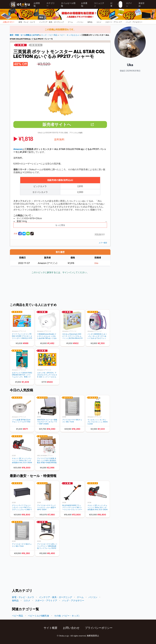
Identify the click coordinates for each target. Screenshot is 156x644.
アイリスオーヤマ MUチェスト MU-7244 (72, 421)
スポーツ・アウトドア (114, 22)
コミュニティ (99, 4)
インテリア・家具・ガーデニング (51, 22)
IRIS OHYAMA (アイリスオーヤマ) (46, 456)
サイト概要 (51, 628)
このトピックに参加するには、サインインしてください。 (60, 272)
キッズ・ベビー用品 (49, 35)
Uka (96, 263)
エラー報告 (103, 243)
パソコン (80, 22)
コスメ (99, 22)
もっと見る (60, 225)
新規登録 (142, 4)
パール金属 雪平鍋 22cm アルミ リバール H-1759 (21, 421)
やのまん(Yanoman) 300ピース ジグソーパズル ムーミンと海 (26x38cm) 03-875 (72, 336)
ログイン (129, 4)
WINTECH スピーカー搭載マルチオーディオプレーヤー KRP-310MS (47, 422)
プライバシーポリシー (99, 628)
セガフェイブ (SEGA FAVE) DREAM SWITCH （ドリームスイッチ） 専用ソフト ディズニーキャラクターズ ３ (22, 375)
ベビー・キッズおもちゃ (69, 35)
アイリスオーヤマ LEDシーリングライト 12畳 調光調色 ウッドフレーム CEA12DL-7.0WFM (47, 546)
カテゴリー (51, 4)
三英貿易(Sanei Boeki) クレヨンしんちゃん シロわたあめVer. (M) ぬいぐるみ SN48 (47, 336)
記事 (111, 4)
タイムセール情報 (68, 4)
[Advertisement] (60, 289)
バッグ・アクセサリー (134, 22)
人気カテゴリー (9, 22)
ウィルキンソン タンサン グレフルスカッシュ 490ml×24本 (98, 422)
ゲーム (70, 22)
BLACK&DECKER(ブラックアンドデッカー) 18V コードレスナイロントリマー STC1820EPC (72, 507)
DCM (39, 417)
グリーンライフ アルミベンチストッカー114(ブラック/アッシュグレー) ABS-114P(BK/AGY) (22, 507)
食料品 (90, 22)
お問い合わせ (71, 628)
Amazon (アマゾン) (19, 331)
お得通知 (84, 4)
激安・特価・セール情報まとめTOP (25, 35)
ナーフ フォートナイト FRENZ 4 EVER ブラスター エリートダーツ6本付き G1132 (22, 336)
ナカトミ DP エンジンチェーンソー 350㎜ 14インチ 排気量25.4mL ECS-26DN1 (22, 460)
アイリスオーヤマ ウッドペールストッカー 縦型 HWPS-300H (46, 507)
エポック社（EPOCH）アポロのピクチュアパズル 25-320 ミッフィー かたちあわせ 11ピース (47, 375)
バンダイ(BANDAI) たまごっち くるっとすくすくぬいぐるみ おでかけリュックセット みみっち (97, 336)
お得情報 (37, 4)
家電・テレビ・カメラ (27, 22)
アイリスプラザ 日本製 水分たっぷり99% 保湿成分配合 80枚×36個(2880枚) (47, 460)
